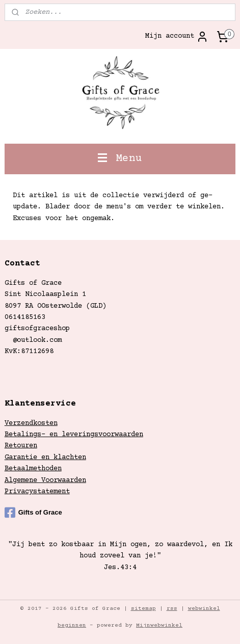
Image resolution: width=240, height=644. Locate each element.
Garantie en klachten (45, 458)
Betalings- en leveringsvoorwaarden (74, 435)
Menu (120, 159)
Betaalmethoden (33, 469)
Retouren (21, 446)
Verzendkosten (31, 423)
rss (172, 609)
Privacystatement (37, 492)
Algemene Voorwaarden (45, 480)
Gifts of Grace (33, 513)
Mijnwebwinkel (159, 625)
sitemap (143, 609)
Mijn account (177, 37)
